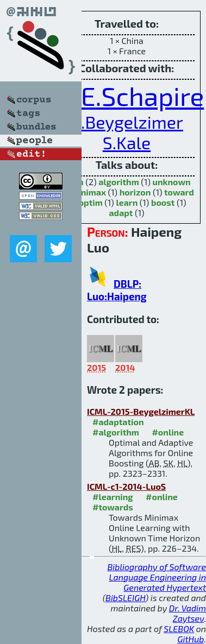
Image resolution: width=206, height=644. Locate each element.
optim (91, 202)
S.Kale (127, 142)
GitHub (191, 639)
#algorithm (116, 432)
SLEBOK (179, 629)
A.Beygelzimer (127, 122)
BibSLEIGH (125, 598)
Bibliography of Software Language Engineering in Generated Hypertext (157, 577)
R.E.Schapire (131, 96)
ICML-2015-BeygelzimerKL (141, 411)
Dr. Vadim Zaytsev (188, 613)
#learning (113, 497)
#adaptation (118, 422)
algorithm (119, 182)
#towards (113, 507)
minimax (88, 192)
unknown (171, 182)
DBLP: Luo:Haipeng (117, 290)
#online (168, 432)
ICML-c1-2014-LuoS (126, 486)
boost (163, 202)
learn (127, 202)
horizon (135, 192)
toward (179, 192)
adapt (121, 213)
